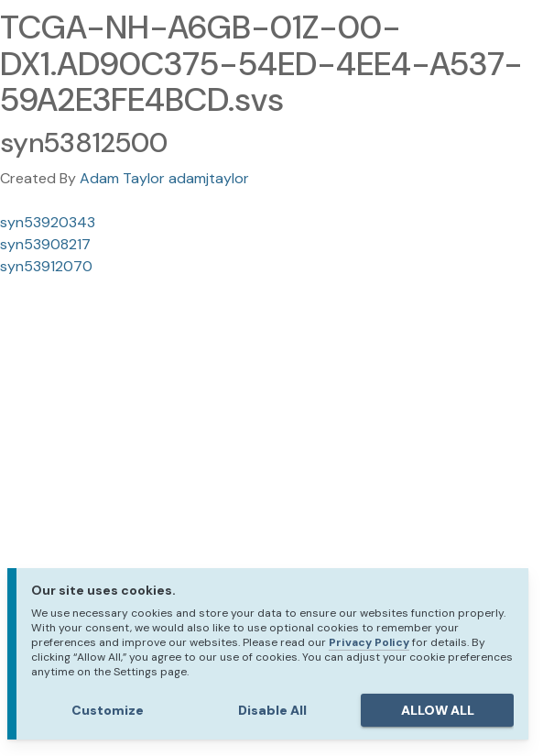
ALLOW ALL (438, 710)
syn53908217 (45, 244)
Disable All (272, 710)
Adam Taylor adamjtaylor (164, 178)
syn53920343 (48, 222)
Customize (108, 710)
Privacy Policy (369, 642)
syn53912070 (46, 266)
